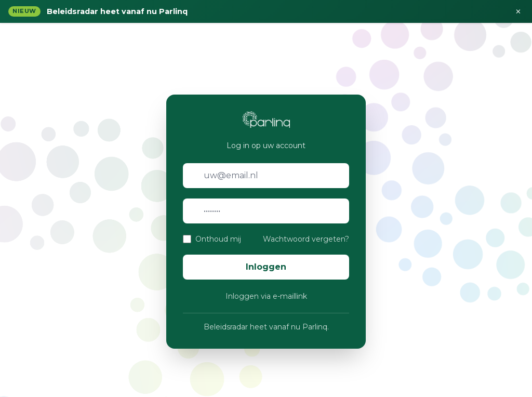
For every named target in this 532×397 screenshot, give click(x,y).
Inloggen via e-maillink (266, 296)
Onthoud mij (218, 239)
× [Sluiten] (518, 11)
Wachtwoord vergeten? (306, 239)
